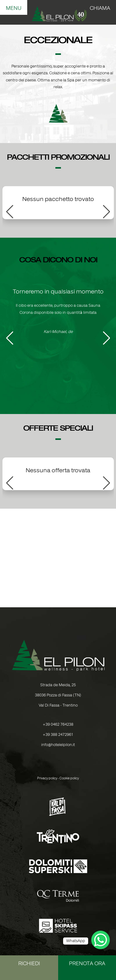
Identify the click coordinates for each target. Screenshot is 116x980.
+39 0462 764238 (58, 725)
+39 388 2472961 (58, 735)
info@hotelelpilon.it (58, 745)
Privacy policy (47, 779)
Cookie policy (69, 779)
